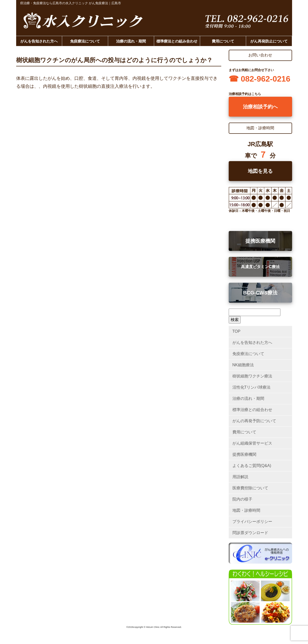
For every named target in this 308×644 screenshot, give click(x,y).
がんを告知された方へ (39, 41)
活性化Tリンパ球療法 (252, 387)
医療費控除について (250, 488)
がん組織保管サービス (252, 443)
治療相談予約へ (260, 107)
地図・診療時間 (246, 510)
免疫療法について (85, 41)
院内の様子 (242, 499)
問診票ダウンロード (250, 533)
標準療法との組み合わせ (177, 41)
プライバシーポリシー (252, 522)
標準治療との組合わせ (252, 410)
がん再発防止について (269, 41)
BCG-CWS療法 (260, 293)
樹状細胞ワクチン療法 (252, 376)
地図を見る (260, 171)
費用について (223, 41)
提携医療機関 (260, 241)
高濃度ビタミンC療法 (260, 267)
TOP (237, 331)
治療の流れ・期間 (131, 41)
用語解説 (240, 477)
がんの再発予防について (254, 421)
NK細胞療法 (243, 365)
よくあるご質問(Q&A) (252, 466)
